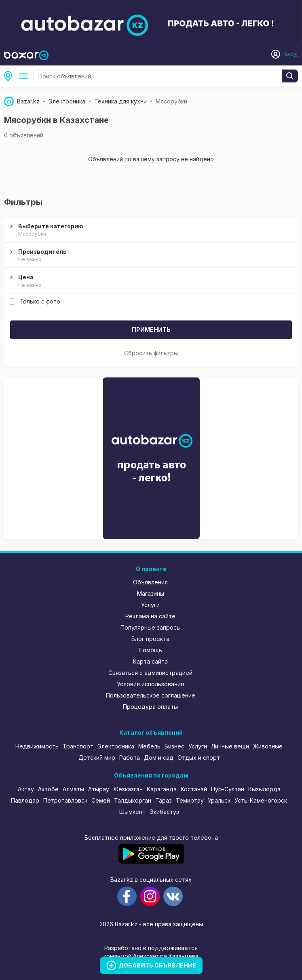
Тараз (164, 800)
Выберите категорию (150, 230)
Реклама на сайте (150, 616)
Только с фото (35, 301)
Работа (130, 758)
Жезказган (128, 789)
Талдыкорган (133, 800)
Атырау (99, 789)
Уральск (219, 800)
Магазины (151, 593)
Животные (268, 746)
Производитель (150, 256)
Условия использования (150, 684)
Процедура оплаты (150, 707)
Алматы (73, 789)
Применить (151, 330)
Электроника (116, 746)
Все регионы (11, 76)
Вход (291, 54)
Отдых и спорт (199, 758)
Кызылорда (264, 789)
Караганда (162, 789)
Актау (26, 789)
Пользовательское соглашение (151, 695)
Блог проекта (150, 639)
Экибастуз (164, 812)
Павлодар (25, 800)
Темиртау (190, 800)
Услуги (150, 605)
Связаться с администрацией (150, 673)
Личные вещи (230, 746)
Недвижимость (37, 746)
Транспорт (78, 746)
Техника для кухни (25, 76)
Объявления (150, 582)
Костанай (194, 789)
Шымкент (132, 812)
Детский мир (97, 758)
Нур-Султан (228, 789)
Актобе (48, 789)
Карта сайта (150, 661)
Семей (101, 800)
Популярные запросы (151, 627)
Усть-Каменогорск (261, 800)
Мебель (149, 746)
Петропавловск (65, 800)
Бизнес (174, 746)
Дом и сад (159, 758)
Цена (150, 281)
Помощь (150, 650)
